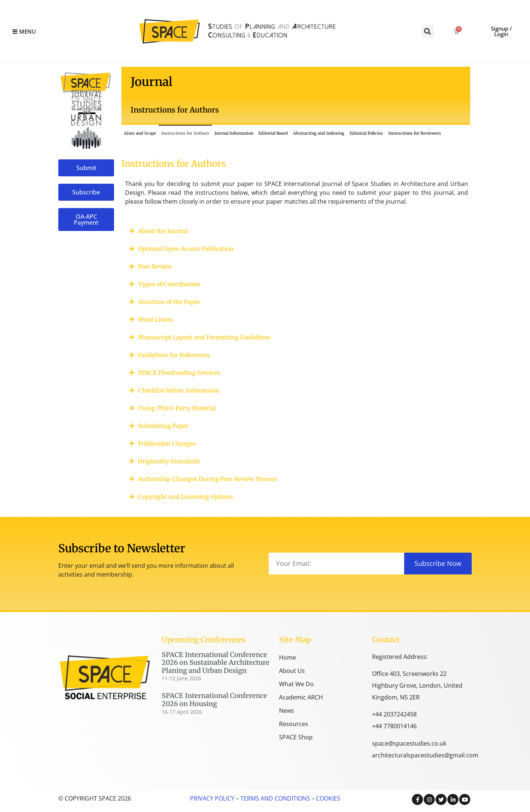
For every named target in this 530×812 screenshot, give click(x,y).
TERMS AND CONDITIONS (274, 798)
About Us (292, 671)
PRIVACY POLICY (212, 798)
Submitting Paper (163, 426)
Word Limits (156, 319)
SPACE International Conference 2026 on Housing (214, 700)
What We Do (296, 684)
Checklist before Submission (179, 390)
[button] (428, 32)
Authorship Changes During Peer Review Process (208, 479)
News (287, 711)
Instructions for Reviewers (415, 133)
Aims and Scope (140, 133)
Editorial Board (273, 133)
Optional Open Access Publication (186, 249)
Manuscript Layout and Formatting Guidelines (204, 337)
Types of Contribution (169, 284)
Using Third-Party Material (177, 408)
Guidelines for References (174, 355)
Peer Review (155, 266)
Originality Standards (169, 461)
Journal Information (234, 133)
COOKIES (328, 798)
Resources (294, 724)
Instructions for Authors (185, 133)
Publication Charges (167, 443)
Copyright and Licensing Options (185, 497)
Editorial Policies (366, 133)
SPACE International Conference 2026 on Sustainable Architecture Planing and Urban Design (216, 663)
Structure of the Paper (169, 302)
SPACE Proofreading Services (179, 373)
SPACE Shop (296, 737)
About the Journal (163, 231)
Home (288, 657)
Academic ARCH (301, 697)
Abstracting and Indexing (319, 133)
